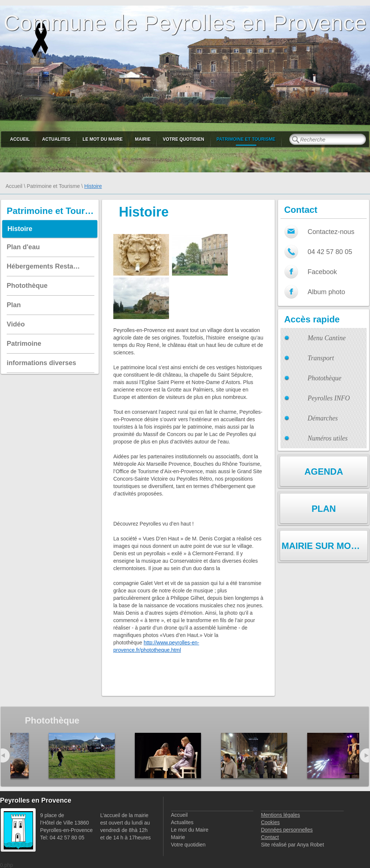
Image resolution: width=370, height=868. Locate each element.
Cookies (270, 822)
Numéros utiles (328, 438)
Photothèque (324, 378)
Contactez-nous (331, 232)
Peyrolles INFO (329, 398)
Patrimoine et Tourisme (246, 139)
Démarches (323, 418)
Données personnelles (287, 830)
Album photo (326, 292)
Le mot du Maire (103, 139)
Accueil (20, 139)
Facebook (322, 272)
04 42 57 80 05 (330, 252)
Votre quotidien (183, 139)
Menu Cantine (327, 338)
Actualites (56, 139)
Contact (270, 837)
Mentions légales (280, 815)
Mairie (143, 139)
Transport (321, 358)
